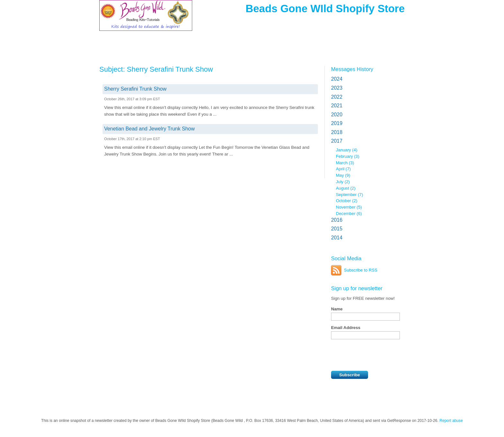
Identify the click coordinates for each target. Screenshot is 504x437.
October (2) (347, 201)
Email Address (346, 328)
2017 (337, 141)
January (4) (347, 150)
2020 (337, 115)
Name (337, 309)
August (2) (346, 188)
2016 (337, 220)
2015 (337, 229)
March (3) (345, 163)
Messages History (352, 69)
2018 (337, 132)
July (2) (343, 182)
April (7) (343, 169)
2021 (337, 106)
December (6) (349, 214)
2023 (337, 88)
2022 (337, 97)
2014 (337, 238)
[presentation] (380, 355)
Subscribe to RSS (361, 270)
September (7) (349, 195)
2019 (337, 123)
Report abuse (451, 421)
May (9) (343, 175)
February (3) (348, 156)
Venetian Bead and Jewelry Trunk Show (149, 129)
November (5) (349, 207)
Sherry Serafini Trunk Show (135, 89)
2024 (337, 79)
